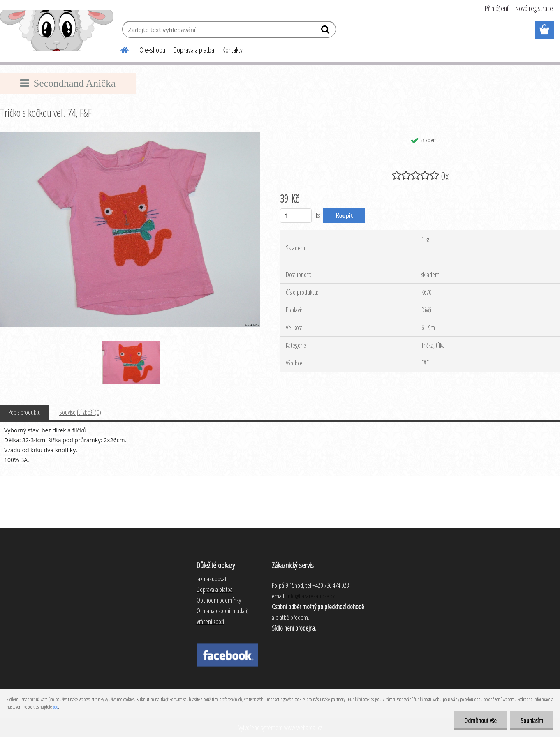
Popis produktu (24, 412)
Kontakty (233, 50)
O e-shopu (152, 50)
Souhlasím (532, 721)
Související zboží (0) (80, 412)
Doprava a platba (194, 50)
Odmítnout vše (480, 721)
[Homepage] (120, 49)
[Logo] (57, 30)
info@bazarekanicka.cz (311, 596)
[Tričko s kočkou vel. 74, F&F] (130, 135)
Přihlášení (496, 8)
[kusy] (296, 216)
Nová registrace (534, 8)
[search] (326, 31)
